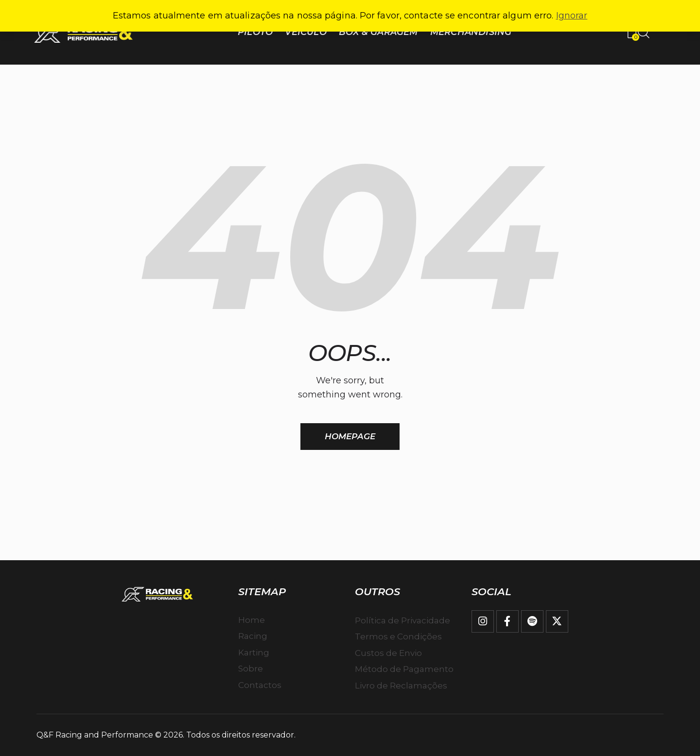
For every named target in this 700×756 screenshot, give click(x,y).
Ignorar (572, 16)
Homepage (350, 436)
